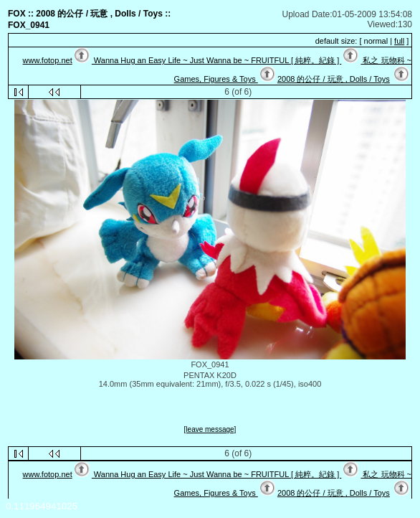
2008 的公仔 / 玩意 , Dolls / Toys (334, 79)
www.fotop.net (48, 60)
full (399, 41)
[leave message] (210, 429)
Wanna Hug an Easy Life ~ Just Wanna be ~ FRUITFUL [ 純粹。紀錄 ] (216, 60)
